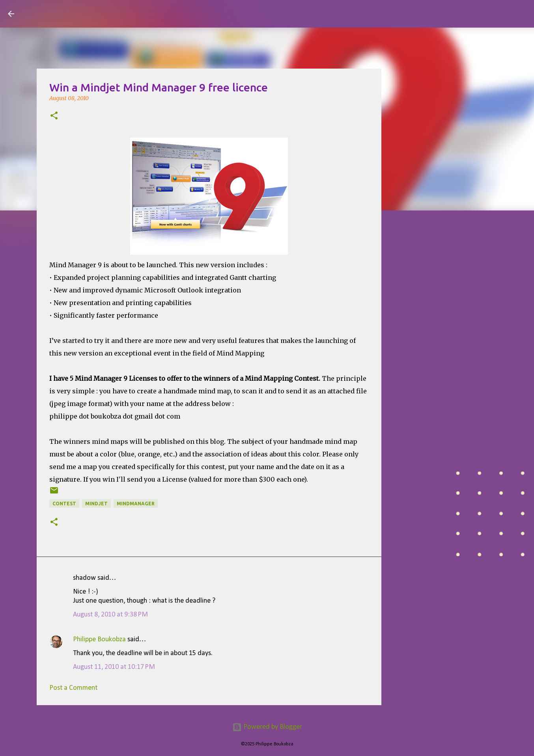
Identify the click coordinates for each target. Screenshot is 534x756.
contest (64, 504)
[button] (54, 116)
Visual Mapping (67, 13)
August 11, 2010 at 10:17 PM (114, 667)
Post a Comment (73, 688)
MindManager (136, 504)
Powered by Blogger (267, 727)
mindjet (96, 504)
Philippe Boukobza (99, 640)
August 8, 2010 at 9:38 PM (110, 615)
